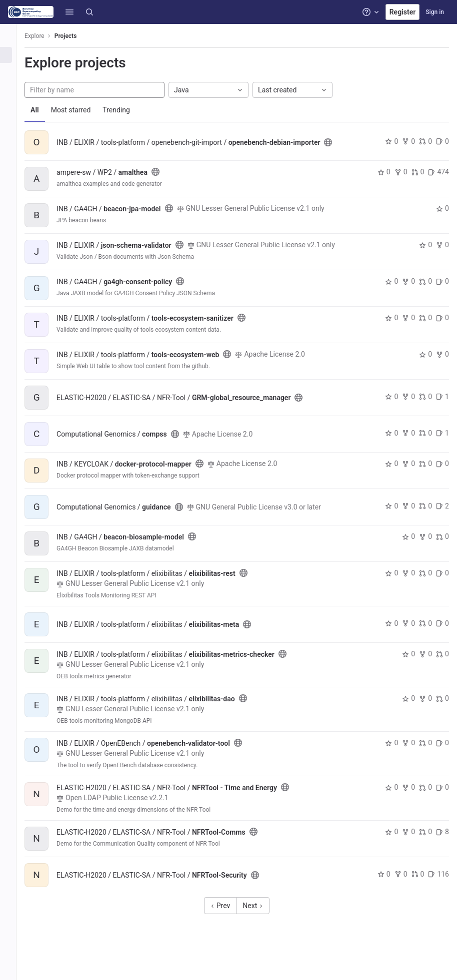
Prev (226, 914)
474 (438, 172)
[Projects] (14, 55)
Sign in (435, 12)
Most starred (82, 110)
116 (438, 882)
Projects (77, 36)
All (46, 110)
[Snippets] (14, 104)
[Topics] (14, 88)
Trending (128, 110)
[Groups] (14, 71)
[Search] (89, 12)
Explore (46, 36)
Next (258, 914)
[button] (69, 12)
